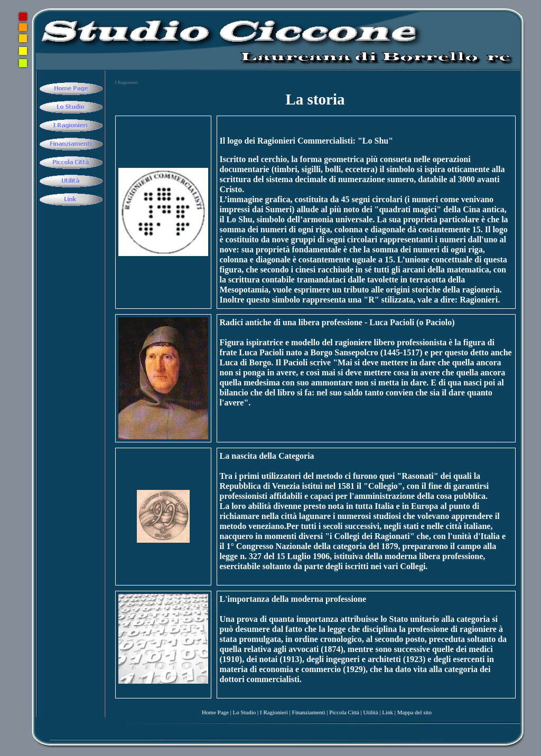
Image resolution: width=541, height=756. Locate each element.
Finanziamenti (309, 712)
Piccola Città (344, 712)
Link (388, 712)
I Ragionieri (274, 712)
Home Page (215, 712)
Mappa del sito (414, 712)
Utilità (370, 712)
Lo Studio (245, 712)
